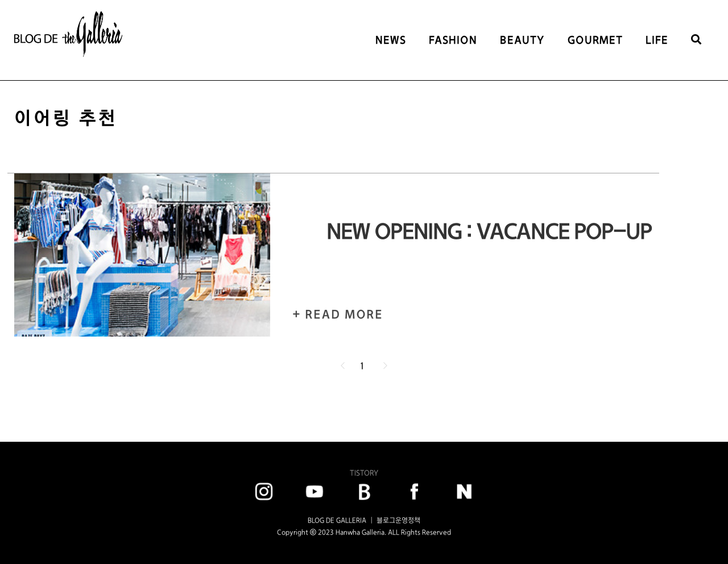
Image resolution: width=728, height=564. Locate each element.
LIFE (657, 40)
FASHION (453, 40)
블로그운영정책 (398, 520)
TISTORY (364, 473)
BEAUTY (522, 40)
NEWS (391, 40)
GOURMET (595, 40)
